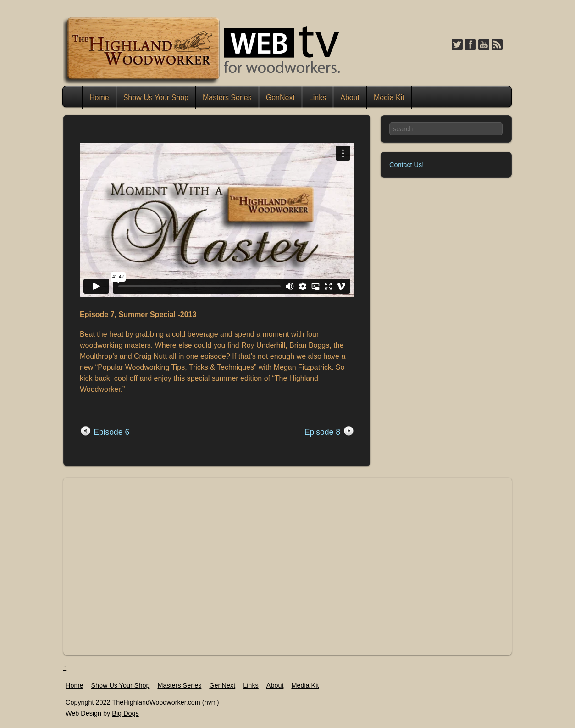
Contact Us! (406, 165)
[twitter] (457, 45)
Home (73, 98)
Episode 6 (111, 432)
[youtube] (484, 45)
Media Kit (389, 97)
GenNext (280, 97)
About (350, 97)
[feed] (497, 45)
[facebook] (470, 45)
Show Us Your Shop (156, 97)
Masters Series (227, 97)
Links (318, 97)
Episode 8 (322, 432)
